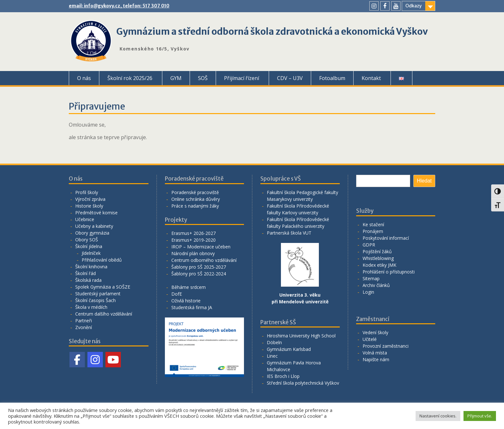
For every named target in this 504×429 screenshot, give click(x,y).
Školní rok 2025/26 (130, 78)
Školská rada (88, 280)
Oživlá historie (186, 301)
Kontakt (371, 78)
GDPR (369, 245)
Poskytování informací (386, 238)
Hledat (424, 181)
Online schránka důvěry (196, 199)
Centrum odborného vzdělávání (204, 260)
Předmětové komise (96, 213)
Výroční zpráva (90, 199)
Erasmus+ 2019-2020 (194, 240)
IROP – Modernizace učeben (201, 247)
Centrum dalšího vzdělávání (104, 314)
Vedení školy (375, 332)
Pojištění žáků (377, 251)
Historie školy (89, 206)
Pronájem (373, 231)
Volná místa (375, 353)
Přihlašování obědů (102, 260)
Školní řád (85, 273)
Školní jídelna (89, 246)
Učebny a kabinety (94, 226)
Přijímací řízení (242, 78)
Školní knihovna (91, 267)
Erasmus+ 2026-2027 (194, 233)
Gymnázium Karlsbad (289, 349)
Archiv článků (376, 285)
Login (368, 292)
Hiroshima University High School (301, 336)
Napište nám (376, 359)
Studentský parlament (98, 294)
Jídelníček (91, 253)
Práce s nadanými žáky (195, 206)
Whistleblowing (378, 258)
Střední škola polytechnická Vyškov (303, 383)
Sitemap (371, 278)
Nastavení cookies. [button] (438, 416)
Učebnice (85, 219)
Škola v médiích (91, 307)
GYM (176, 78)
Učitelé (370, 339)
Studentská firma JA (192, 307)
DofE (177, 294)
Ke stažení (373, 224)
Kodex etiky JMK (379, 265)
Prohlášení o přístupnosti (389, 272)
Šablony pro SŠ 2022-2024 (199, 274)
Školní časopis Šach (95, 300)
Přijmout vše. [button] (480, 416)
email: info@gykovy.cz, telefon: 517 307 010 (119, 6)
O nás (84, 78)
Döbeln (274, 342)
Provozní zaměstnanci (386, 346)
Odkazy (414, 6)
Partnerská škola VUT (289, 233)
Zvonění (84, 327)
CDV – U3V (290, 78)
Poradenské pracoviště (195, 192)
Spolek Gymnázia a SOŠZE (103, 287)
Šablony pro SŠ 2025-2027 (199, 267)
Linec (272, 356)
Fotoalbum (332, 78)
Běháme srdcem (189, 287)
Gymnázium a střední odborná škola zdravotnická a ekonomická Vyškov (272, 31)
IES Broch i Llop (283, 376)
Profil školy (87, 192)
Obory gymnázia (92, 233)
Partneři (84, 321)
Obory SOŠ (87, 240)
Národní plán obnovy (193, 253)
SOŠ (203, 78)
